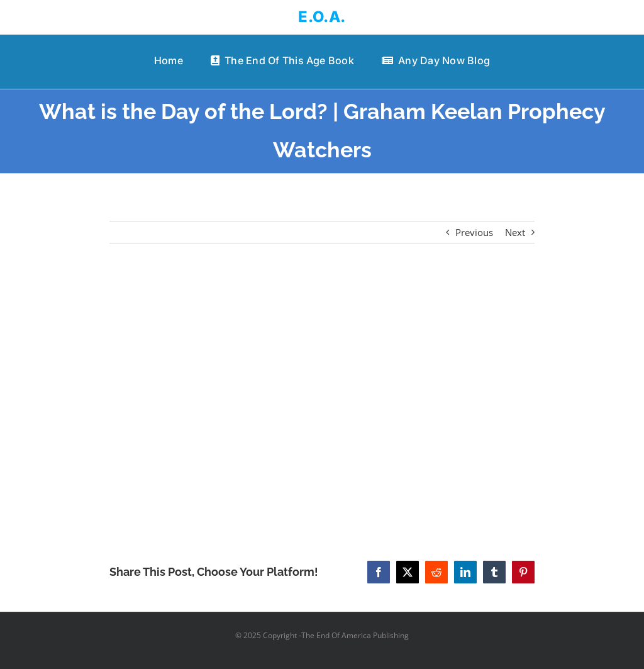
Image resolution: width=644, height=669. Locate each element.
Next (515, 232)
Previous (474, 232)
